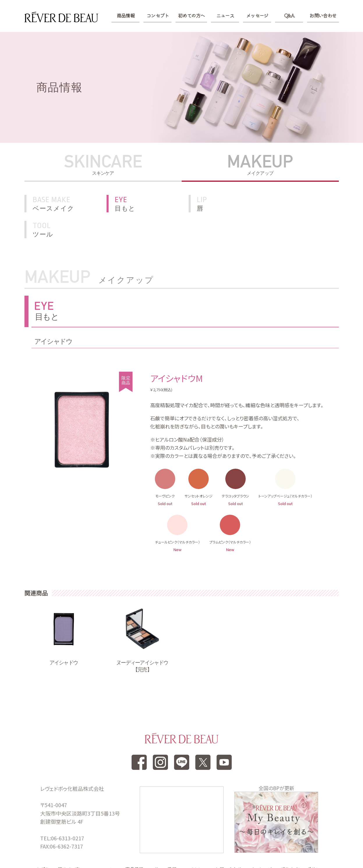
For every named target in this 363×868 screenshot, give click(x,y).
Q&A (289, 15)
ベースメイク (69, 204)
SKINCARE (103, 165)
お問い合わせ (323, 15)
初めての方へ (191, 15)
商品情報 (126, 15)
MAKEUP (260, 165)
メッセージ (257, 15)
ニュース (225, 15)
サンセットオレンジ (199, 470)
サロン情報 (165, 843)
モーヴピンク (165, 470)
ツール (308, 204)
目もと (151, 204)
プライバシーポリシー (302, 843)
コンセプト (158, 15)
